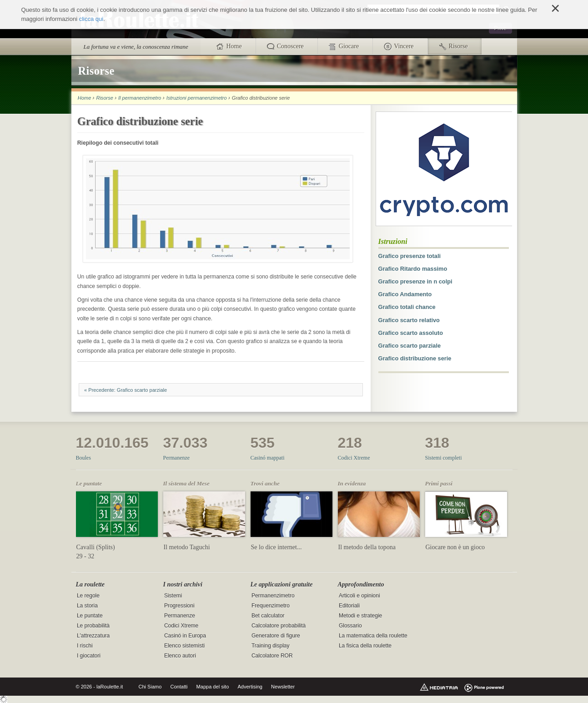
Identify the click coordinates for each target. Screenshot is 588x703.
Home (84, 98)
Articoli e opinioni (359, 596)
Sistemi (173, 596)
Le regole (88, 596)
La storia (87, 606)
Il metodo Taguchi (187, 547)
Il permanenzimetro (140, 98)
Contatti (179, 687)
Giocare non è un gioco (455, 547)
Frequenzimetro (271, 606)
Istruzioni (393, 241)
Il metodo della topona (367, 547)
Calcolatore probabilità (279, 626)
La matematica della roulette (373, 636)
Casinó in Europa (185, 636)
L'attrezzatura (93, 636)
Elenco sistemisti (184, 646)
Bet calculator (268, 616)
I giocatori (89, 656)
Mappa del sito (213, 687)
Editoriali (349, 606)
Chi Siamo (150, 687)
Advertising (250, 687)
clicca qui (91, 19)
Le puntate (90, 616)
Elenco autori (180, 656)
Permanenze (177, 458)
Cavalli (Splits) (96, 547)
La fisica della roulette (365, 646)
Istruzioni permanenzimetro (197, 98)
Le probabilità (93, 626)
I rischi (85, 646)
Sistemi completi (444, 458)
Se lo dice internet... (276, 547)
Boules (83, 458)
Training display (271, 646)
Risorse (104, 98)
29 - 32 (85, 556)
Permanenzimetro (273, 596)
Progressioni (179, 606)
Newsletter (283, 687)
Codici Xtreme (354, 458)
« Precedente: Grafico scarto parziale (126, 390)
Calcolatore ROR (272, 656)
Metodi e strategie (360, 616)
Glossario (350, 626)
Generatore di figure (276, 636)
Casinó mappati (268, 458)
